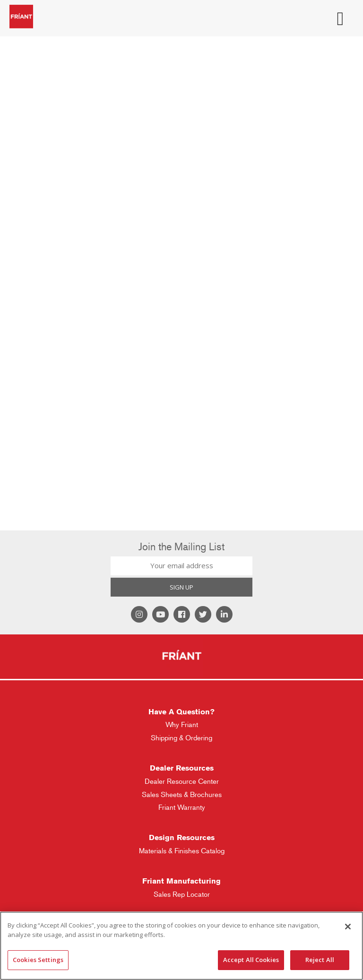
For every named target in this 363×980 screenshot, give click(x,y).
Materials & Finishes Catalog (182, 851)
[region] (181, 946)
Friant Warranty (182, 807)
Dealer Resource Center (182, 781)
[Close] (348, 927)
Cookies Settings (38, 960)
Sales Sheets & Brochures (182, 794)
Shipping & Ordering (181, 738)
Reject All (320, 960)
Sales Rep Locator (182, 894)
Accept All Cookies (251, 960)
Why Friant (182, 724)
